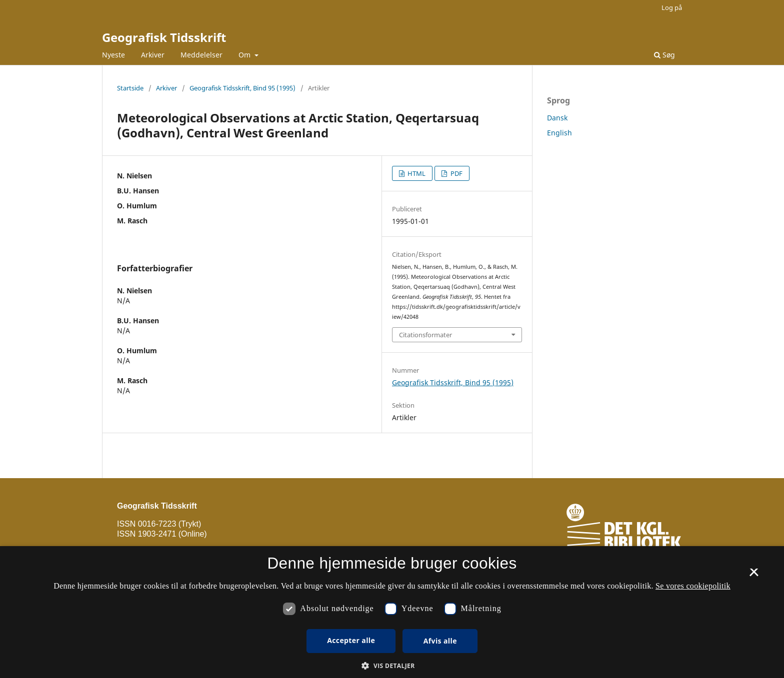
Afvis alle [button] (440, 641)
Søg (664, 55)
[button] (392, 666)
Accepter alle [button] (351, 640)
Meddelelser (201, 55)
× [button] (754, 576)
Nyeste (113, 55)
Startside (130, 88)
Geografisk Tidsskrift (164, 37)
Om (245, 55)
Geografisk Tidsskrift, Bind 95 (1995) (242, 88)
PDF (456, 173)
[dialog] (392, 612)
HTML (416, 173)
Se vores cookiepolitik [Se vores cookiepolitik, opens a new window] (693, 586)
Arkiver (153, 55)
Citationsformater (425, 335)
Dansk (557, 118)
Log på (672, 7)
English (559, 133)
